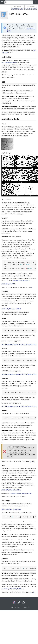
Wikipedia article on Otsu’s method (20, 493)
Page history (17, 6)
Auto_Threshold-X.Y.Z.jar (9, 63)
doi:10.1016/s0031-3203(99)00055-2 (12, 589)
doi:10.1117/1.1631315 (8, 284)
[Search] (19, 2)
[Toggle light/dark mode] (36, 2)
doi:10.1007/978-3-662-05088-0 (11, 309)
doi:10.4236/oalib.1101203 (21, 280)
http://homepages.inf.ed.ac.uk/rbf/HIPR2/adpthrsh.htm (19, 344)
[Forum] (14, 603)
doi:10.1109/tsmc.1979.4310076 (11, 490)
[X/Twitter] (19, 603)
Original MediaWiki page (17, 9)
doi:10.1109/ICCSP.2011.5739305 (11, 509)
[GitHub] (24, 603)
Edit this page (31, 6)
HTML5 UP (18, 607)
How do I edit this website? (30, 9)
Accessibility (26, 607)
